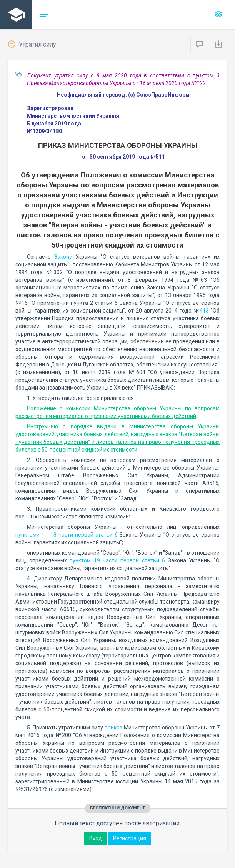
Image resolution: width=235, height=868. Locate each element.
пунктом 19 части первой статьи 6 (117, 560)
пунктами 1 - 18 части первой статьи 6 (67, 535)
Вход (96, 838)
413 (204, 311)
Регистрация (130, 838)
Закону (63, 257)
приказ (113, 728)
